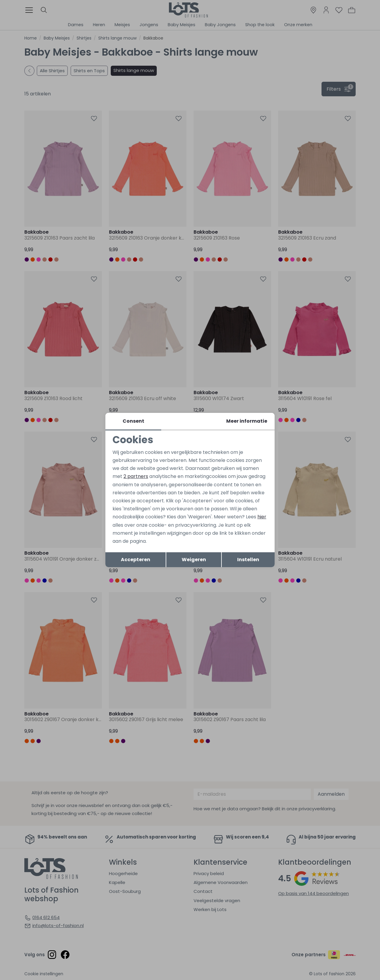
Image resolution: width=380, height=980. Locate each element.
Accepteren (136, 560)
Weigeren (194, 560)
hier (262, 517)
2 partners (136, 476)
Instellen (248, 560)
